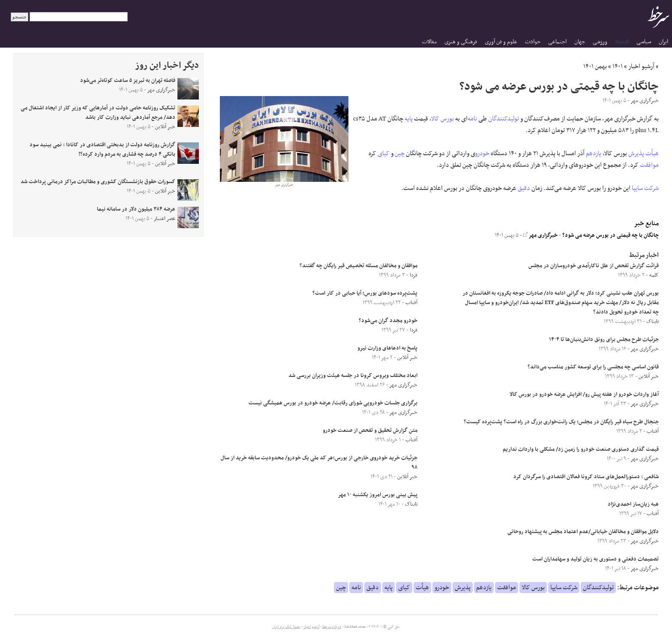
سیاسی (644, 42)
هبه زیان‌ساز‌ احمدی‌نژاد (633, 504)
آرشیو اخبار (641, 66)
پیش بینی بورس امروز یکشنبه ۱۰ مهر (378, 495)
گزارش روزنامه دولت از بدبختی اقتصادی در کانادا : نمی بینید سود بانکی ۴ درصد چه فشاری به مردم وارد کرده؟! (102, 150)
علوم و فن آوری (501, 42)
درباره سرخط (332, 627)
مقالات (429, 42)
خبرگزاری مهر (540, 235)
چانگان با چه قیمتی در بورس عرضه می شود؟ (610, 235)
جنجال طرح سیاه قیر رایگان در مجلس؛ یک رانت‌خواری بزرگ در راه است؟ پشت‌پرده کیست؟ (561, 422)
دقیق (524, 188)
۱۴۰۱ (618, 66)
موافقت (649, 165)
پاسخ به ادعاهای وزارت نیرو (387, 348)
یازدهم (594, 154)
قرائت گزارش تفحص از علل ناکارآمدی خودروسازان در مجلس (594, 266)
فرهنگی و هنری (461, 42)
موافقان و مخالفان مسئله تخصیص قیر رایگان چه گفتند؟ (358, 266)
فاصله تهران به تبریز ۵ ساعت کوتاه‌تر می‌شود (128, 81)
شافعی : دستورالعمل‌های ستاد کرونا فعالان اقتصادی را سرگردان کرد (586, 477)
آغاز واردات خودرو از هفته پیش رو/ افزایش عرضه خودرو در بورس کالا (584, 395)
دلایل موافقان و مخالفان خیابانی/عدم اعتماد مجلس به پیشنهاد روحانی (583, 532)
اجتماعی (557, 42)
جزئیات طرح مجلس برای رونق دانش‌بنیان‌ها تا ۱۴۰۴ (604, 340)
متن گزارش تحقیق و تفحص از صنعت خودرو (370, 431)
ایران (663, 42)
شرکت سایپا (645, 188)
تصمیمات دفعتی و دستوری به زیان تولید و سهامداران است (595, 559)
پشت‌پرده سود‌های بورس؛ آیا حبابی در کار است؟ (365, 293)
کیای (384, 154)
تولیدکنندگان (504, 119)
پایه (409, 119)
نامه (472, 119)
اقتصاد (622, 42)
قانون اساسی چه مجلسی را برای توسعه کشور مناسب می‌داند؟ (593, 367)
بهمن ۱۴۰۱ (595, 66)
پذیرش (636, 154)
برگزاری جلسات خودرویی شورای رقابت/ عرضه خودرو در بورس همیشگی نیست (333, 403)
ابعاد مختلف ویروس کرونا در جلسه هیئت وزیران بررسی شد (353, 376)
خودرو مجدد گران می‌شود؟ (388, 321)
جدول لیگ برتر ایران (286, 627)
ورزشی (600, 42)
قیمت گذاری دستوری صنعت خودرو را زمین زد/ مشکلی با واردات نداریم (581, 449)
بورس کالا (442, 119)
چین (400, 154)
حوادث (533, 42)
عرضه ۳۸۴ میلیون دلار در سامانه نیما (136, 209)
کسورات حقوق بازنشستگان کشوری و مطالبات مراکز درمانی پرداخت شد (98, 182)
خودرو (482, 154)
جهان (580, 42)
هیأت (652, 154)
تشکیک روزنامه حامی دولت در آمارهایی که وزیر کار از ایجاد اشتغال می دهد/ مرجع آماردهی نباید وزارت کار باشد (98, 113)
